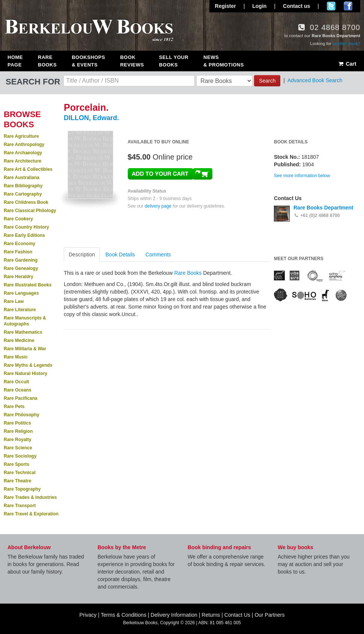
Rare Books (47, 61)
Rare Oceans (17, 390)
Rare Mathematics (23, 332)
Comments (158, 255)
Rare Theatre (17, 481)
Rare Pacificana (20, 398)
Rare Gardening (21, 260)
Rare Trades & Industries (30, 497)
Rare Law (14, 301)
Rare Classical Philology (30, 211)
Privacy (88, 615)
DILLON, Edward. (91, 118)
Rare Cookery (18, 219)
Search (267, 81)
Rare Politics (17, 423)
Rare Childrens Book (26, 202)
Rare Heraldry (19, 277)
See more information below (302, 176)
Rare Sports (17, 464)
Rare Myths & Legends (28, 365)
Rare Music (16, 357)
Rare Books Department (323, 208)
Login (259, 6)
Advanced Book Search (315, 80)
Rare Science (18, 448)
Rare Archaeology (23, 153)
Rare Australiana (22, 178)
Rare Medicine (19, 340)
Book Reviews (132, 61)
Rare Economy (20, 244)
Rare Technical (20, 473)
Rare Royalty (17, 440)
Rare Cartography (23, 194)
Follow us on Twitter (331, 6)
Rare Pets (14, 407)
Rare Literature (20, 310)
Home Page (15, 61)
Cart (347, 64)
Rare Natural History (26, 373)
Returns (211, 615)
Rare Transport (20, 506)
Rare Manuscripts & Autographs (25, 321)
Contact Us (237, 615)
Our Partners (269, 615)
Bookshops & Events (88, 61)
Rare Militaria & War (25, 349)
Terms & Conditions (124, 615)
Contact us (296, 6)
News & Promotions (224, 61)
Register (226, 6)
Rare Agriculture (21, 136)
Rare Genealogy (21, 268)
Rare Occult (16, 382)
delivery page (158, 206)
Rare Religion (18, 431)
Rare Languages (21, 293)
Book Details (120, 255)
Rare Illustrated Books (28, 285)
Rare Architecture (23, 161)
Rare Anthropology (24, 145)
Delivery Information (174, 615)
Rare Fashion (18, 252)
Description (82, 255)
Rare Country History (26, 227)
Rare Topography (22, 489)
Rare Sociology (20, 456)
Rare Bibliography (23, 186)
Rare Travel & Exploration (31, 514)
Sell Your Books (174, 61)
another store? (346, 44)
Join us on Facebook (348, 6)
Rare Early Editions (24, 235)
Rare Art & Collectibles (28, 169)
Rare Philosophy (22, 415)
